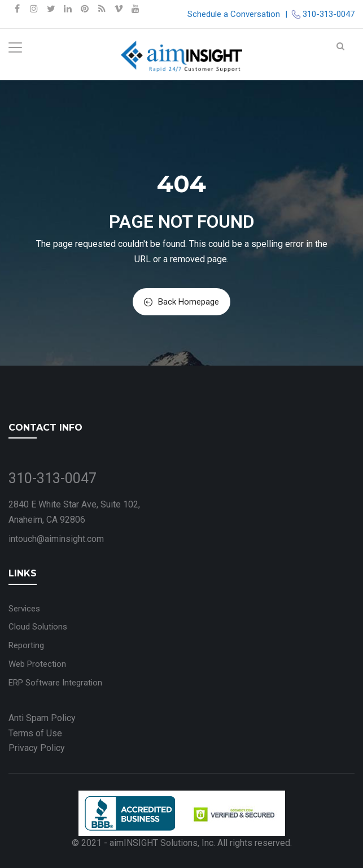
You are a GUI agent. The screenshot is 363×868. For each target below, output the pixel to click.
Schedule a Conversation (234, 14)
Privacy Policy (37, 748)
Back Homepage (181, 302)
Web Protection (37, 664)
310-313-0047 (329, 14)
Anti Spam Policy (42, 718)
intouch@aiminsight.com (56, 539)
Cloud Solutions (38, 627)
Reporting (26, 645)
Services (24, 609)
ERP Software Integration (55, 683)
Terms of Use (35, 733)
